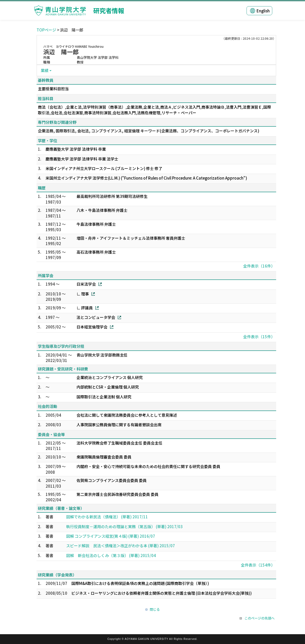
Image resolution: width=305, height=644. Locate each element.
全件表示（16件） (259, 266)
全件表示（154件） (258, 565)
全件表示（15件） (259, 337)
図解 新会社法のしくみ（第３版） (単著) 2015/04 (111, 555)
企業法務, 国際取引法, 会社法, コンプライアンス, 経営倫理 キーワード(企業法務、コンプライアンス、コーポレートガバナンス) (149, 131)
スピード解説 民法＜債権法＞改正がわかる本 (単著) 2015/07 (121, 546)
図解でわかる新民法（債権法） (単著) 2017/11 (107, 517)
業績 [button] (45, 70)
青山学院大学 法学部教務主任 (102, 355)
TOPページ (46, 30)
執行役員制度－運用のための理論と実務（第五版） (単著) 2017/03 (124, 526)
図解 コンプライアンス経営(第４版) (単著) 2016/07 (111, 536)
